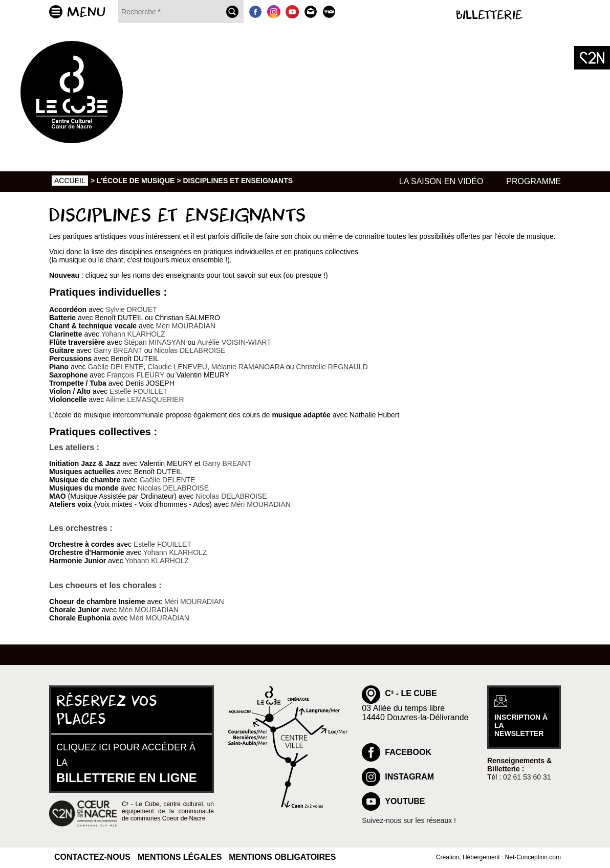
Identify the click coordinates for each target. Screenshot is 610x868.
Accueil (70, 181)
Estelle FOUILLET (138, 391)
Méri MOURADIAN (186, 326)
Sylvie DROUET (131, 309)
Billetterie (489, 15)
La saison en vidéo (441, 181)
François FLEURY (136, 375)
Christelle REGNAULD (332, 367)
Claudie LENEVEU (177, 367)
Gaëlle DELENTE (115, 367)
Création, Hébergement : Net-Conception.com (498, 857)
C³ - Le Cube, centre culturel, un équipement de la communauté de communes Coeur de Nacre (168, 811)
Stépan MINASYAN (155, 342)
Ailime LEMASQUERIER (145, 399)
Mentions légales (180, 857)
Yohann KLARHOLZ (133, 334)
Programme (533, 181)
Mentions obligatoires (282, 857)
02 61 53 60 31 (527, 777)
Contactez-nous (92, 857)
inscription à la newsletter (521, 725)
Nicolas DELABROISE (190, 350)
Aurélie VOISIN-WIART (234, 342)
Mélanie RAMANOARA (248, 367)
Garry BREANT (117, 350)
